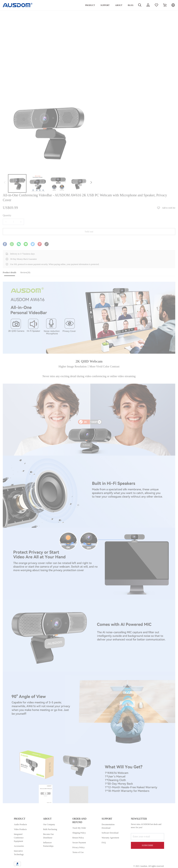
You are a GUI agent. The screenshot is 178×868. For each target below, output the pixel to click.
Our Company (50, 828)
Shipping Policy (80, 837)
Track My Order (80, 832)
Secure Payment (80, 846)
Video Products (21, 833)
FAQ (104, 853)
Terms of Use (79, 856)
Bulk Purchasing (51, 833)
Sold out (89, 167)
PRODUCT (68, 5)
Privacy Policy (80, 851)
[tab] (22, 215)
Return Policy (79, 841)
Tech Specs (20, 783)
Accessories (20, 850)
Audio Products (22, 828)
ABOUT (99, 5)
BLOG (112, 5)
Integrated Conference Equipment (20, 841)
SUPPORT (84, 5)
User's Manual (22, 780)
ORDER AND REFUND (80, 824)
